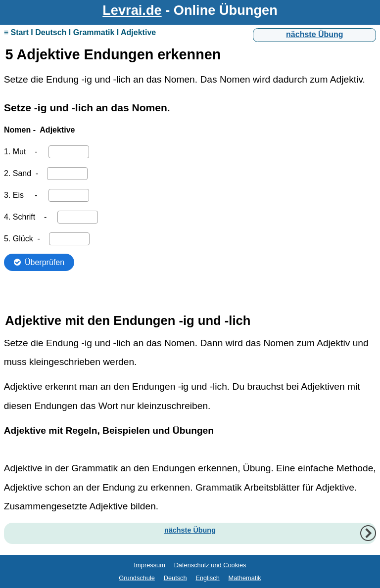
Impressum (150, 565)
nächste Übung (315, 34)
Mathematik (245, 578)
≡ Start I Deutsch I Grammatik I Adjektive (80, 32)
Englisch (207, 578)
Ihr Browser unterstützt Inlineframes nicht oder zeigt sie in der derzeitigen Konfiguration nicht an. (190, 196)
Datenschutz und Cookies (210, 565)
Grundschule (137, 578)
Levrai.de (132, 10)
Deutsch (175, 578)
